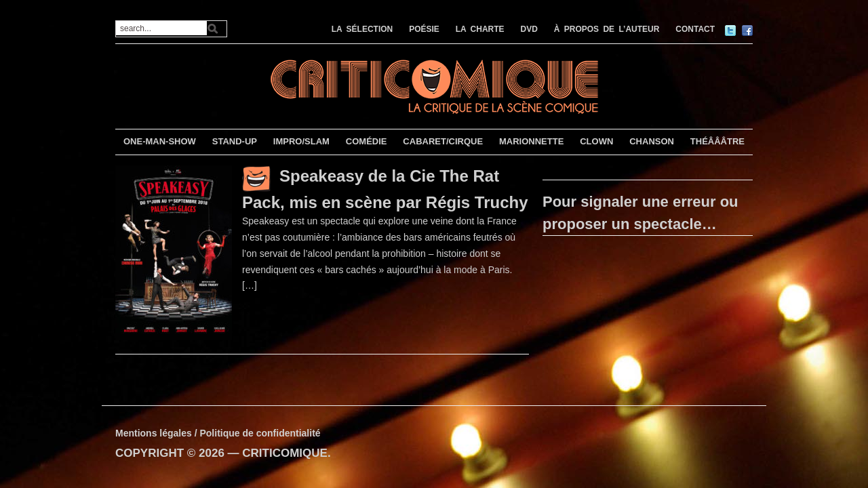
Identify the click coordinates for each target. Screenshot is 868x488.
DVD (529, 29)
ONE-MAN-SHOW (160, 141)
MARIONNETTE (531, 141)
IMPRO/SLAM (301, 141)
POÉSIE (424, 29)
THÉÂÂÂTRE (717, 141)
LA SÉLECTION (362, 29)
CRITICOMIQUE (285, 453)
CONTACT (695, 29)
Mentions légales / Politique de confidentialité (218, 433)
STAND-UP (235, 141)
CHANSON (652, 141)
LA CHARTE (480, 29)
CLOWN (596, 141)
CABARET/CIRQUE (443, 141)
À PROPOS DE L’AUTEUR (607, 29)
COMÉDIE (367, 141)
